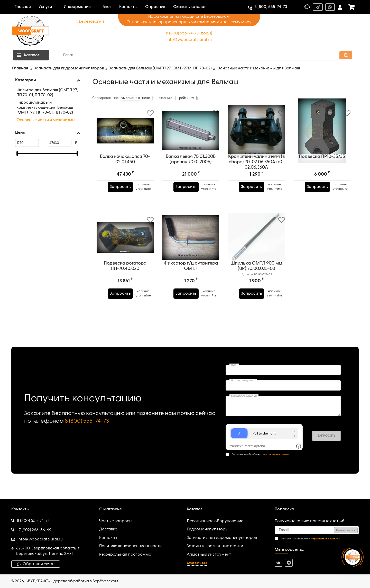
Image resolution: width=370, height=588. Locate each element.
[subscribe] (317, 530)
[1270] (27, 143)
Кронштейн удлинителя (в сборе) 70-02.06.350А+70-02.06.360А (256, 178)
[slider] (17, 153)
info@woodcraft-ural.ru (189, 40)
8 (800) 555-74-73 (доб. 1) (189, 33)
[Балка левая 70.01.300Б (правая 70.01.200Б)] (191, 139)
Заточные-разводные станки (215, 546)
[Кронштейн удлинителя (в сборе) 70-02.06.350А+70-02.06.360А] (256, 139)
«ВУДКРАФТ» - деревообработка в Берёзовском (72, 581)
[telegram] (289, 563)
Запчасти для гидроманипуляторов (222, 538)
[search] (203, 55)
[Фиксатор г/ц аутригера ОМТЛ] (191, 246)
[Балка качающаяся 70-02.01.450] (125, 139)
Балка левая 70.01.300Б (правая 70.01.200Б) (191, 176)
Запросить (122, 203)
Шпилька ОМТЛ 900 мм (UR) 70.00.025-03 (256, 285)
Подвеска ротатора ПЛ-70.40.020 (125, 282)
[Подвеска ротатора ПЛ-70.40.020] (125, 246)
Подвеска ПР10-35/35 (322, 173)
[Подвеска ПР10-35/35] (322, 139)
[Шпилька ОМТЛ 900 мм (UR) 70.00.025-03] (256, 246)
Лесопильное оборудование (215, 521)
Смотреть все (197, 563)
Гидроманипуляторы (208, 529)
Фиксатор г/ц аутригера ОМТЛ (191, 282)
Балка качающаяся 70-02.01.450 (125, 176)
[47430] (60, 143)
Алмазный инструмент (209, 555)
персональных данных (276, 454)
